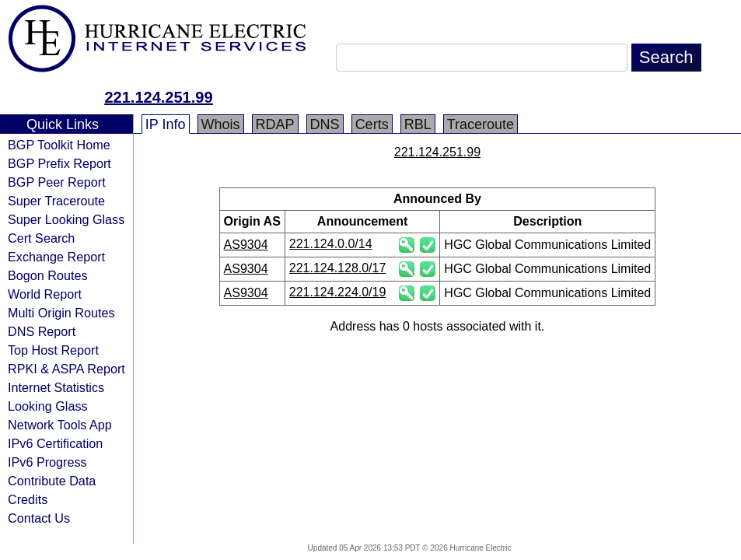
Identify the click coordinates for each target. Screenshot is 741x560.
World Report (45, 294)
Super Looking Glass (66, 219)
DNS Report (42, 331)
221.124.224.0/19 (338, 292)
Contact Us (39, 518)
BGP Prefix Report (59, 163)
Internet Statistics (56, 387)
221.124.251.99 (158, 97)
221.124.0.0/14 (331, 244)
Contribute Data (52, 481)
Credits (28, 499)
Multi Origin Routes (61, 313)
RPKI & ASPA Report (66, 369)
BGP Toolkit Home (59, 145)
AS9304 (246, 245)
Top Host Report (53, 350)
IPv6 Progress (47, 462)
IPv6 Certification (55, 443)
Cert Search (41, 238)
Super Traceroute (56, 201)
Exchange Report (56, 257)
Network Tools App (60, 425)
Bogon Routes (48, 275)
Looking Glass (48, 406)
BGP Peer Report (57, 182)
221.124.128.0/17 (338, 268)
